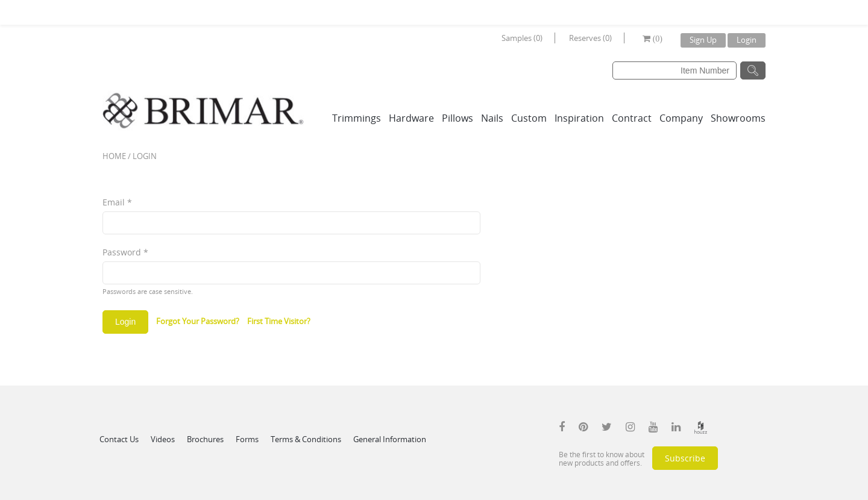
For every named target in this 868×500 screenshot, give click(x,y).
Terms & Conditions (306, 439)
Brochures (205, 439)
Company (681, 118)
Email (117, 202)
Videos (163, 439)
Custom (529, 118)
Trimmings (357, 118)
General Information (390, 439)
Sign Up (703, 40)
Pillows (458, 118)
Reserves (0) (590, 38)
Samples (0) (522, 38)
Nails (492, 118)
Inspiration (579, 118)
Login (747, 40)
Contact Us (119, 439)
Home (114, 156)
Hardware (411, 118)
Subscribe (685, 458)
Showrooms (738, 118)
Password (125, 252)
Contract (632, 118)
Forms (247, 439)
